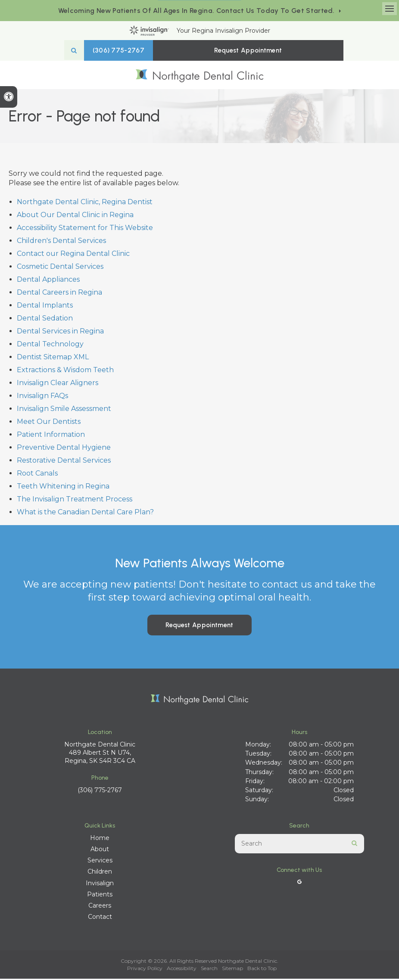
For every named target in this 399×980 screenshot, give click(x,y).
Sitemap (232, 969)
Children (100, 873)
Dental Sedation (45, 319)
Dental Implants (45, 306)
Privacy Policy (145, 969)
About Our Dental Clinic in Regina (75, 216)
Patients (100, 895)
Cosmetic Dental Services (60, 268)
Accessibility (182, 969)
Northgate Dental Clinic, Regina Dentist (85, 203)
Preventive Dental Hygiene (64, 449)
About (100, 850)
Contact (100, 918)
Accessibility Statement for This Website (85, 229)
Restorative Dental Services (64, 462)
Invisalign (100, 884)
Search (209, 969)
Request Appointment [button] (251, 50)
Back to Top (262, 969)
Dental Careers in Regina (59, 294)
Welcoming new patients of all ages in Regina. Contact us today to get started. (196, 11)
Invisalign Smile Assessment (64, 410)
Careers (100, 907)
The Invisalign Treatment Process (75, 500)
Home (100, 839)
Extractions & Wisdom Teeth (65, 371)
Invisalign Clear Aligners (58, 384)
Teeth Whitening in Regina (63, 487)
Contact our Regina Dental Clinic (73, 255)
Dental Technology (50, 345)
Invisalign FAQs (42, 397)
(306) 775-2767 (168, 50)
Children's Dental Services (61, 242)
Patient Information (51, 436)
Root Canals (37, 474)
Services (100, 862)
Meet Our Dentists (49, 423)
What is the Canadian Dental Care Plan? (85, 513)
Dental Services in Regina (60, 332)
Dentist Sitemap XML (53, 358)
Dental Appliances (48, 281)
